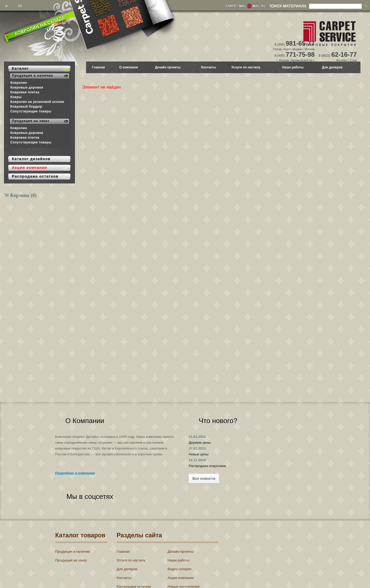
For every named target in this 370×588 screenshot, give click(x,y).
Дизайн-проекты (181, 530)
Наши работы (293, 67)
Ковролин (19, 83)
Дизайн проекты (168, 67)
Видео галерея (180, 547)
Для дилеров (332, 67)
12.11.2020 (161, 460)
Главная (98, 67)
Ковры (16, 97)
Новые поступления (184, 565)
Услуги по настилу (246, 67)
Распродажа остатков (136, 565)
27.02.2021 (161, 448)
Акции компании (181, 556)
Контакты (209, 67)
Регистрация (264, 544)
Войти (244, 544)
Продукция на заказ (71, 538)
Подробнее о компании (75, 485)
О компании (129, 67)
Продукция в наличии (73, 530)
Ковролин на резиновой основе (37, 102)
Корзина (24, 195)
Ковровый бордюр (26, 107)
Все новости (168, 479)
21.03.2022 (161, 437)
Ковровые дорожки (27, 87)
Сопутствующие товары (31, 111)
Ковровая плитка (25, 92)
